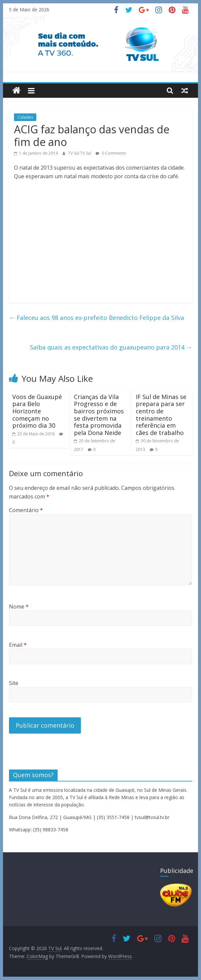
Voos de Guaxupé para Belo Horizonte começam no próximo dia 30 (37, 411)
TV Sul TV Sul (80, 153)
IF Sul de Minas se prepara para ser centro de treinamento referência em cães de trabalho (161, 415)
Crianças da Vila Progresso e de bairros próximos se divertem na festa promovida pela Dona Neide (99, 415)
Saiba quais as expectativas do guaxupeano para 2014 (111, 347)
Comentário (26, 510)
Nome (19, 607)
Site (14, 683)
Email (18, 645)
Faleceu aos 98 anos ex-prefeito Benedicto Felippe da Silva (97, 318)
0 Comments (111, 153)
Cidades (25, 117)
